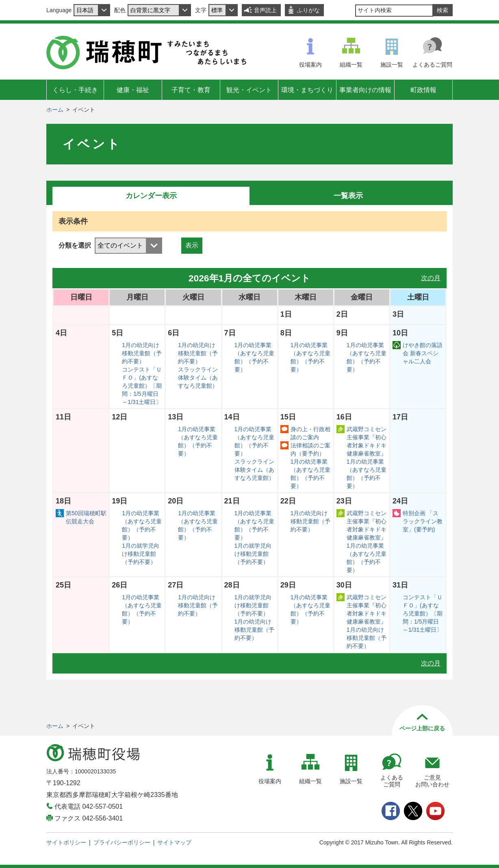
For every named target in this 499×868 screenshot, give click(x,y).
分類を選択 (75, 245)
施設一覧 (392, 65)
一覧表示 (348, 196)
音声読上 (265, 10)
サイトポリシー (66, 842)
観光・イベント (249, 90)
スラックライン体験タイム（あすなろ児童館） (198, 378)
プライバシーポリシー (122, 842)
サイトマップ (174, 842)
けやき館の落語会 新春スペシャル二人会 (423, 353)
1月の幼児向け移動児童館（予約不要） (142, 353)
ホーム (55, 110)
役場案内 (310, 65)
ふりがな (308, 10)
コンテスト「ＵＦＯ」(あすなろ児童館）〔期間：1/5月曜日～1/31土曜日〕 (142, 386)
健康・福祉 (133, 90)
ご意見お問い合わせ (432, 781)
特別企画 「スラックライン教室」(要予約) (423, 521)
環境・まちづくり (307, 90)
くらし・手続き (75, 90)
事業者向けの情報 (365, 90)
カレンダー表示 (151, 196)
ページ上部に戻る (422, 728)
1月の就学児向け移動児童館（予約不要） (141, 554)
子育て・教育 (191, 90)
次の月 (431, 278)
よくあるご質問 (432, 65)
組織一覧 (351, 65)
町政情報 (423, 90)
